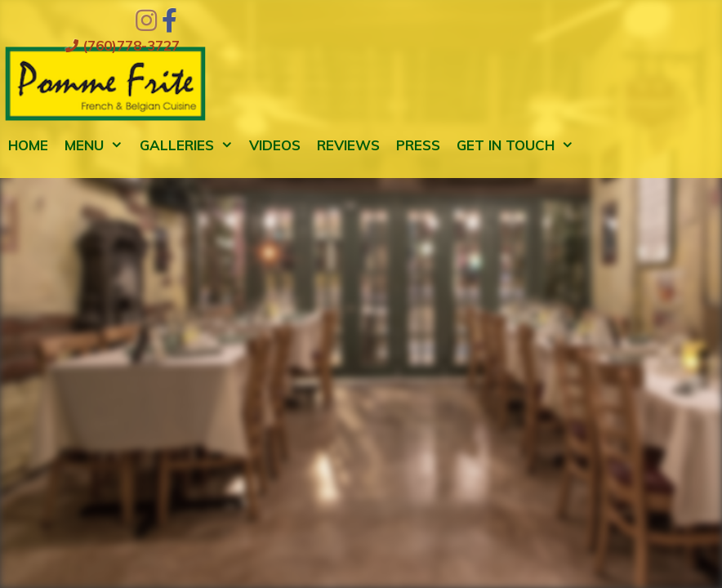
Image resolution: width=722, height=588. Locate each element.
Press (418, 145)
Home (28, 145)
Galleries (191, 145)
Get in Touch (519, 145)
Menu (98, 145)
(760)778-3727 (123, 45)
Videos (275, 145)
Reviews (348, 145)
